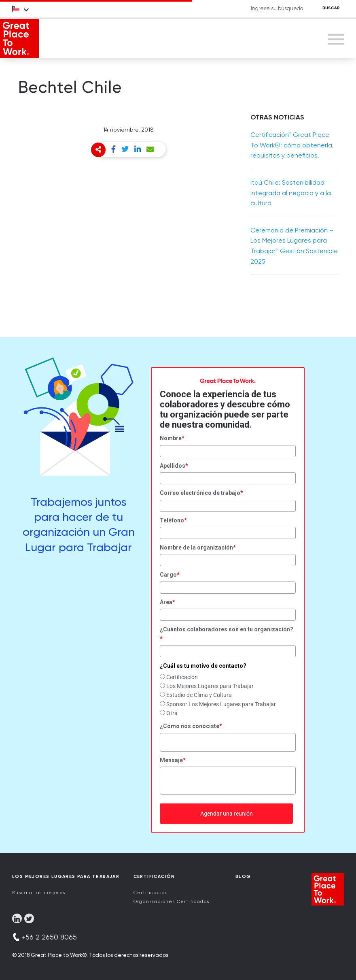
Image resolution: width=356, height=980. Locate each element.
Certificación (182, 677)
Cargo (170, 575)
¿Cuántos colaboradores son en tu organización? (227, 634)
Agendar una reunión (227, 814)
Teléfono (173, 520)
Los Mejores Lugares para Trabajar (210, 686)
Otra (172, 713)
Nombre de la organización (198, 548)
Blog (243, 877)
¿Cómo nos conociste (191, 726)
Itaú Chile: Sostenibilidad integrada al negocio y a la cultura (291, 193)
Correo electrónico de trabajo (201, 493)
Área (167, 602)
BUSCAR (331, 8)
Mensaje (173, 760)
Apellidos (174, 466)
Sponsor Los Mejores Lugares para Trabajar (221, 704)
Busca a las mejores (39, 893)
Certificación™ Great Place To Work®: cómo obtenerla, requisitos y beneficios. (292, 145)
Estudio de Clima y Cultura (199, 695)
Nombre (172, 438)
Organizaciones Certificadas (172, 902)
